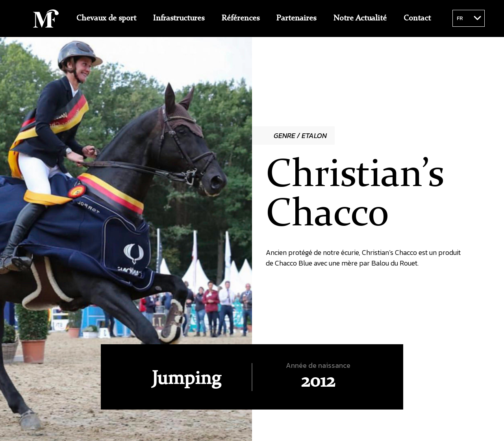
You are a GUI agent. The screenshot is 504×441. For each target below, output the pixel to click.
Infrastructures (179, 18)
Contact (417, 18)
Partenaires (296, 18)
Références (241, 18)
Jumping (186, 379)
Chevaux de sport (106, 18)
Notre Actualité (360, 18)
